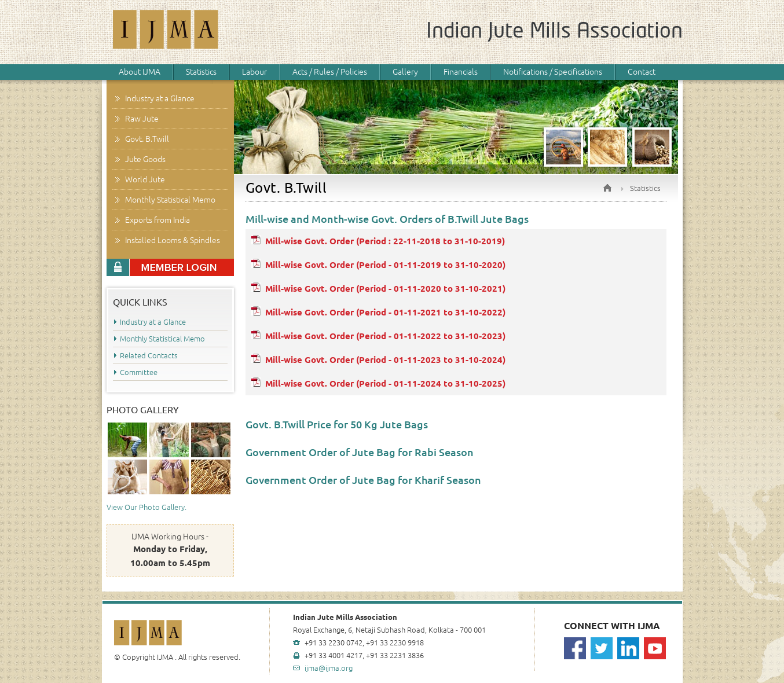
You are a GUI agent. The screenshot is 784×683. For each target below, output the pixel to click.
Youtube (655, 648)
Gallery (405, 72)
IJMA (166, 32)
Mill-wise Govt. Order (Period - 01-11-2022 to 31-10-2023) (385, 336)
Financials (461, 72)
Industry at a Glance (160, 98)
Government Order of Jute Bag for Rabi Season (360, 452)
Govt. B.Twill (147, 139)
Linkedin (628, 648)
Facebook (575, 648)
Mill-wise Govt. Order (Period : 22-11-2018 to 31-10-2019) (385, 241)
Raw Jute (142, 119)
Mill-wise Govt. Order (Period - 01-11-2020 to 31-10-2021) (385, 289)
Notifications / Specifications (553, 72)
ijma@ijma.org (329, 668)
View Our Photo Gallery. (146, 507)
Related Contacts (149, 355)
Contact (642, 72)
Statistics (201, 72)
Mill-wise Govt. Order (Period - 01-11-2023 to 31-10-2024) (385, 360)
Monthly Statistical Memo (170, 200)
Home (607, 188)
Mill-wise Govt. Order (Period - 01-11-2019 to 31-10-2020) (385, 265)
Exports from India (157, 220)
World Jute (145, 179)
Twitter (602, 648)
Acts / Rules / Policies (330, 72)
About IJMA (140, 72)
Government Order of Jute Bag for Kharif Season (363, 480)
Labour (254, 72)
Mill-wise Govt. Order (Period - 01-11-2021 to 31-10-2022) (385, 312)
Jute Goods (145, 159)
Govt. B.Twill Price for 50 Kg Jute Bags (337, 424)
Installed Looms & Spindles (173, 240)
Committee (139, 372)
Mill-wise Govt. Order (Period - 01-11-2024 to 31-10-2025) (385, 383)
